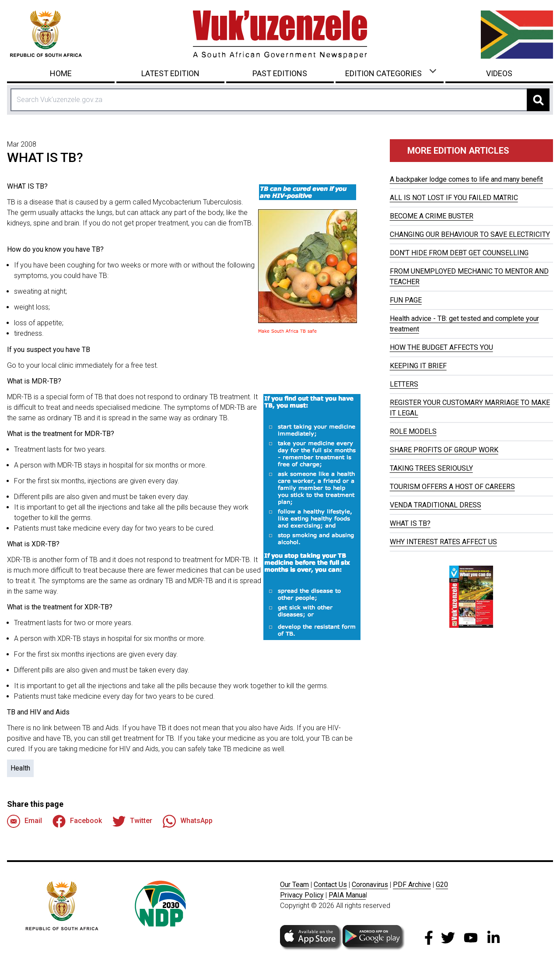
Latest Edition (170, 73)
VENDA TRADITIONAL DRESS (436, 505)
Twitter (132, 821)
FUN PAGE (406, 300)
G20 (442, 885)
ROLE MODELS (413, 431)
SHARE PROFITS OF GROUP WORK (444, 450)
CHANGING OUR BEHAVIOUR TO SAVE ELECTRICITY (470, 234)
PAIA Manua (347, 895)
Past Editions (280, 73)
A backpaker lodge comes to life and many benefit (466, 179)
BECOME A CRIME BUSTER (432, 216)
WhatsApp (188, 821)
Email (24, 821)
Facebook (77, 821)
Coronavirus (370, 885)
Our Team (294, 885)
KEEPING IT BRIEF (418, 366)
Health (20, 768)
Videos (499, 73)
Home (61, 73)
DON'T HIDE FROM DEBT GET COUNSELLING (459, 253)
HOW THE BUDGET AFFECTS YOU (441, 347)
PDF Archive (412, 885)
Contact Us (330, 885)
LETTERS (404, 384)
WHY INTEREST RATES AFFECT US (443, 542)
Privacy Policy (302, 895)
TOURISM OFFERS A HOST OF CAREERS (452, 487)
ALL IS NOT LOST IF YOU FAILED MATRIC (454, 198)
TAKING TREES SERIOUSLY (431, 468)
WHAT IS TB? (410, 523)
